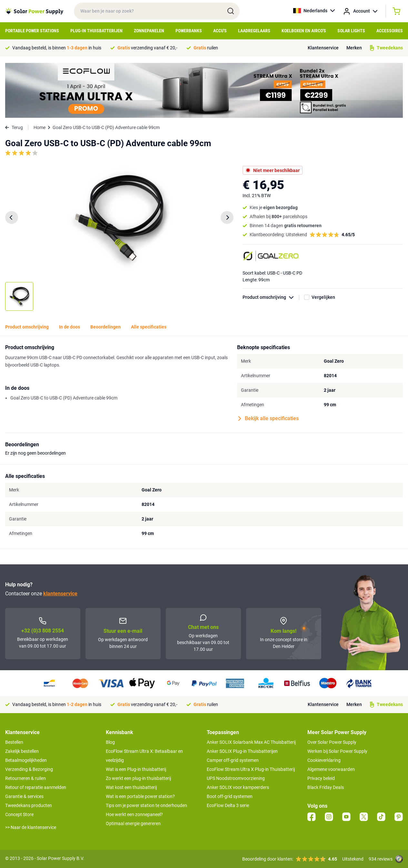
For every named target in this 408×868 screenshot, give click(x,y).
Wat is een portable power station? (140, 796)
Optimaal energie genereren (133, 823)
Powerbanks (189, 31)
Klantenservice (323, 48)
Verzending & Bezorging (29, 769)
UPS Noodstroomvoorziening (236, 778)
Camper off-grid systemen (233, 760)
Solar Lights (351, 31)
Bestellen (14, 742)
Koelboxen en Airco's (304, 31)
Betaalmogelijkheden (26, 760)
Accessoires (390, 31)
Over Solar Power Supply (332, 742)
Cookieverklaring (324, 760)
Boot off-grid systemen (230, 796)
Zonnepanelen (149, 31)
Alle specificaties (149, 327)
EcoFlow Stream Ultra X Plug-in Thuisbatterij (251, 769)
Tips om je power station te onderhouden (146, 805)
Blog (110, 742)
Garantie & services (24, 796)
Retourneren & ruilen (25, 778)
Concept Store (19, 814)
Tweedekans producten (29, 805)
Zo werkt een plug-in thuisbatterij (138, 778)
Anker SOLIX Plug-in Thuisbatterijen (242, 751)
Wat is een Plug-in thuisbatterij (136, 769)
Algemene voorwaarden (331, 769)
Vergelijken (323, 297)
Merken (354, 48)
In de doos (70, 327)
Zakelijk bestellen (22, 751)
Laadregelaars (254, 31)
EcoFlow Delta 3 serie (228, 805)
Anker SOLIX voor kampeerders (238, 787)
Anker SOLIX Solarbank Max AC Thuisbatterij (251, 742)
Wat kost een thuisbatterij (131, 787)
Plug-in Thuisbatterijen (96, 31)
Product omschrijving (271, 297)
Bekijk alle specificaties (269, 419)
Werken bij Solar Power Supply (337, 751)
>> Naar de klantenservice (31, 827)
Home (40, 127)
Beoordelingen (105, 327)
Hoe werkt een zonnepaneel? (134, 814)
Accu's (220, 31)
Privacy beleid (321, 778)
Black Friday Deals (326, 787)
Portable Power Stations (32, 31)
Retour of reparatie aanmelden (36, 787)
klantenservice (60, 594)
